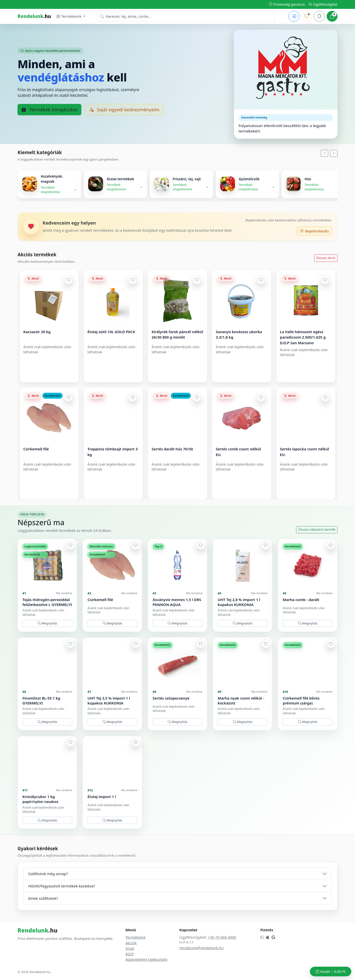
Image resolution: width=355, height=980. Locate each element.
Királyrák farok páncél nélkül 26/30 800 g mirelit (177, 335)
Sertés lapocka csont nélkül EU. (305, 452)
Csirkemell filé (36, 449)
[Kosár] (332, 16)
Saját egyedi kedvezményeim (124, 109)
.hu (34, 16)
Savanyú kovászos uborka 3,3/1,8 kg (239, 335)
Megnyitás (47, 623)
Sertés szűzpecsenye (171, 698)
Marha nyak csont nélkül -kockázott (241, 701)
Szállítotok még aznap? (48, 874)
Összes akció (326, 258)
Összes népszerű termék (317, 529)
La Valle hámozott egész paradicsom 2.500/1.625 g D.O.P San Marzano (303, 337)
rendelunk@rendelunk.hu (202, 948)
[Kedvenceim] (307, 16)
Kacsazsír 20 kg (37, 332)
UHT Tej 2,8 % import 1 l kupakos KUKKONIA (239, 602)
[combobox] (186, 16)
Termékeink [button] (69, 16)
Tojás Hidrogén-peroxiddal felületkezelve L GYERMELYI (47, 602)
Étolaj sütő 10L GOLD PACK (111, 332)
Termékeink (136, 937)
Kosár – (330, 971)
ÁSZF (130, 954)
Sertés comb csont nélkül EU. (239, 452)
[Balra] (324, 153)
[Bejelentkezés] (294, 16)
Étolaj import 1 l (102, 797)
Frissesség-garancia (287, 4)
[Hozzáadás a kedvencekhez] (69, 280)
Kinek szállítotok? (43, 898)
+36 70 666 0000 (222, 937)
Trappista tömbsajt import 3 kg (113, 452)
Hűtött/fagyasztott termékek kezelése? (62, 886)
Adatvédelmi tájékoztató (147, 959)
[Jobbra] (334, 153)
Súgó (130, 948)
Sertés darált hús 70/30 (172, 449)
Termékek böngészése (49, 109)
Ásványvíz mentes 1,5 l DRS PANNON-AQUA (177, 602)
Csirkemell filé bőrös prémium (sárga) (301, 701)
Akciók (131, 943)
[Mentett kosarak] (319, 16)
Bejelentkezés (314, 231)
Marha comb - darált (301, 600)
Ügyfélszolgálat (323, 4)
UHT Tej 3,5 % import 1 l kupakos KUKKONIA (109, 701)
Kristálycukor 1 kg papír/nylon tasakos (40, 799)
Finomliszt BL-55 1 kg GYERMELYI (41, 701)
